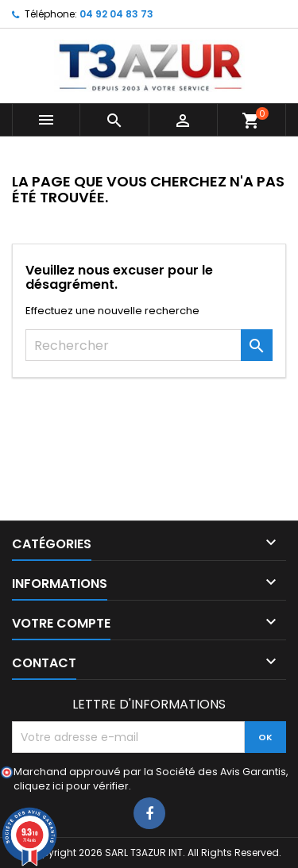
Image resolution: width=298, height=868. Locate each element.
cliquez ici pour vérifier (71, 786)
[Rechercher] (149, 345)
